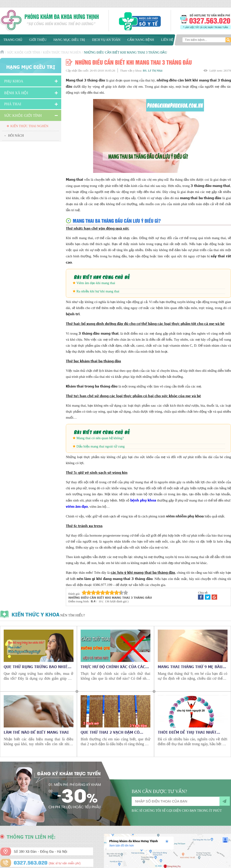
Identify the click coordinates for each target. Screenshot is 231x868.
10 (126, 593)
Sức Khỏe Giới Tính (24, 53)
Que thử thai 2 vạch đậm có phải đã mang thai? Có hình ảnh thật (115, 732)
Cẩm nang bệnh (141, 40)
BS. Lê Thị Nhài (153, 71)
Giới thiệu (38, 40)
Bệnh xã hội (16, 93)
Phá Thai (13, 104)
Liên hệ (167, 40)
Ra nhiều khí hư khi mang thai (98, 291)
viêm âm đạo (77, 506)
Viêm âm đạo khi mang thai (96, 283)
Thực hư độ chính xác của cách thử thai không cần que (114, 667)
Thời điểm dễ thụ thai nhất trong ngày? (187, 732)
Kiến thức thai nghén (62, 53)
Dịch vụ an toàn (106, 40)
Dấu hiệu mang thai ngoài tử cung (100, 446)
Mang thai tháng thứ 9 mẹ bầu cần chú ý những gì (190, 667)
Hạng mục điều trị (69, 40)
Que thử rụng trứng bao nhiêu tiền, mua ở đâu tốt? (37, 667)
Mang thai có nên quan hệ (95, 438)
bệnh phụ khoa (143, 500)
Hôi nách (16, 136)
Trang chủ (13, 40)
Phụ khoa (14, 81)
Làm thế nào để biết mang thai (36, 732)
